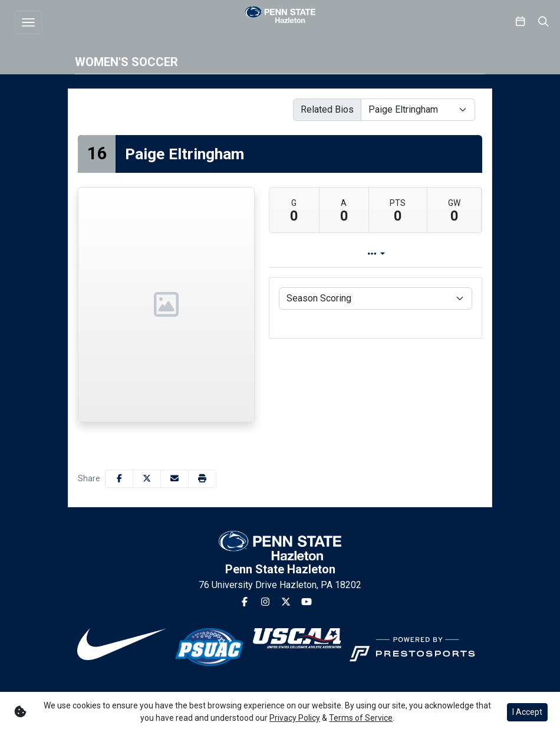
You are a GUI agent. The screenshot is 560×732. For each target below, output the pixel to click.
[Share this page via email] (174, 479)
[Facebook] (245, 602)
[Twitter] (286, 602)
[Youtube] (307, 602)
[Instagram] (265, 602)
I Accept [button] (527, 712)
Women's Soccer (126, 62)
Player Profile (352, 254)
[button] (202, 479)
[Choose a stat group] (375, 298)
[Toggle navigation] (28, 22)
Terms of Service (361, 718)
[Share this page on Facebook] (119, 479)
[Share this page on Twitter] (147, 479)
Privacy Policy (295, 718)
